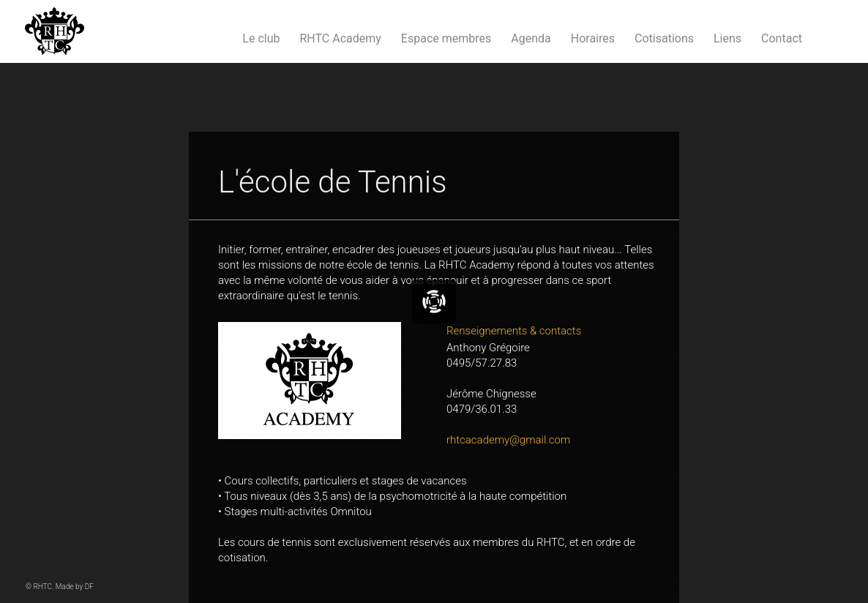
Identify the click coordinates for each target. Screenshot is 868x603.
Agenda (531, 38)
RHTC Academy (340, 38)
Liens (727, 38)
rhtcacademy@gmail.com (508, 440)
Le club (261, 38)
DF (89, 587)
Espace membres (446, 38)
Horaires (593, 38)
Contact (782, 38)
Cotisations (664, 38)
